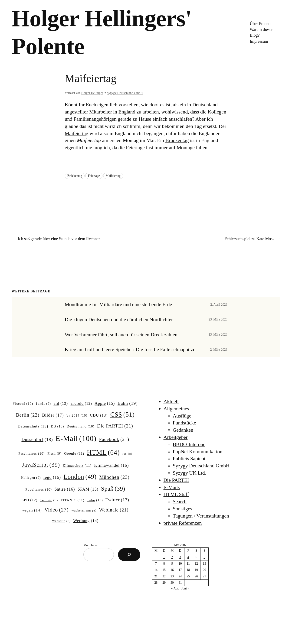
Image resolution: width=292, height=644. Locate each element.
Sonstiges (182, 509)
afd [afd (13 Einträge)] (61, 404)
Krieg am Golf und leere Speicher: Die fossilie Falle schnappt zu (130, 350)
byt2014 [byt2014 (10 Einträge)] (77, 416)
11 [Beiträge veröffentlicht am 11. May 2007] (188, 564)
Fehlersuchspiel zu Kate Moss (249, 239)
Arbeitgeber (176, 437)
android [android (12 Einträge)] (81, 404)
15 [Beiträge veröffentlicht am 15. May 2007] (164, 570)
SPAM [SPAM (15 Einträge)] (88, 489)
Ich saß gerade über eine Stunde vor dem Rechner (59, 239)
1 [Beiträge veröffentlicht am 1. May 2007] (164, 557)
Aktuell (171, 401)
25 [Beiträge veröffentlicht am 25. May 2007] (188, 576)
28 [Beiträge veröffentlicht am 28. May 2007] (156, 583)
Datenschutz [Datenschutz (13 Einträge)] (33, 426)
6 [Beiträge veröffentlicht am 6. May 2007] (204, 557)
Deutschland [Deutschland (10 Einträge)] (80, 427)
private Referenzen (183, 523)
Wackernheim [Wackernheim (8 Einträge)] (84, 511)
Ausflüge (182, 416)
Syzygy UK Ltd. (189, 473)
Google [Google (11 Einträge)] (74, 453)
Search (180, 501)
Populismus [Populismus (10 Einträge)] (39, 490)
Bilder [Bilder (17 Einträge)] (53, 415)
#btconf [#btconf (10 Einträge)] (23, 404)
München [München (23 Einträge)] (114, 477)
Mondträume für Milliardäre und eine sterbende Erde (118, 304)
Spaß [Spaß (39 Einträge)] (113, 489)
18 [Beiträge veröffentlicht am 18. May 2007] (188, 570)
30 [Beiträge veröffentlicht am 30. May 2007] (172, 583)
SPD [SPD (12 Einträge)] (30, 500)
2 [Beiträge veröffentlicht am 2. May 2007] (172, 557)
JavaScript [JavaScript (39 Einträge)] (41, 465)
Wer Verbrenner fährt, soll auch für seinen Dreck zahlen (121, 335)
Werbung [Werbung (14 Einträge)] (86, 521)
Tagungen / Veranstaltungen (201, 516)
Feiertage (94, 176)
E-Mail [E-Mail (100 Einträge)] (76, 438)
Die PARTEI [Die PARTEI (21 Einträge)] (115, 426)
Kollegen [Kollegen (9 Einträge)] (31, 478)
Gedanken (183, 430)
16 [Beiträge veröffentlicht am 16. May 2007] (172, 570)
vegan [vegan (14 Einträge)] (32, 510)
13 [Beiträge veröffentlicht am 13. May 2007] (204, 564)
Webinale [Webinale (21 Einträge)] (114, 510)
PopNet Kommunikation (198, 451)
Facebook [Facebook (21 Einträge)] (114, 439)
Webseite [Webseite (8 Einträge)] (61, 521)
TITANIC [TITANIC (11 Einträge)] (73, 500)
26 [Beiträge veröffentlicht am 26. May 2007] (196, 576)
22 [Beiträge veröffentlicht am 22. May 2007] (164, 576)
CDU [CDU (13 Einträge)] (99, 415)
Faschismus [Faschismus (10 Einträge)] (32, 454)
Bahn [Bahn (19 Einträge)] (128, 403)
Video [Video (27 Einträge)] (56, 510)
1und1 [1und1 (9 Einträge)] (43, 404)
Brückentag (177, 140)
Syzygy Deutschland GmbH (125, 93)
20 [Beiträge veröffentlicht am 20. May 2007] (204, 570)
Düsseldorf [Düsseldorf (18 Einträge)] (37, 440)
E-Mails (172, 487)
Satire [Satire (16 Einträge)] (65, 489)
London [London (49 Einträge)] (80, 477)
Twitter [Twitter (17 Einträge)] (117, 500)
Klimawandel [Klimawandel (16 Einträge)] (111, 465)
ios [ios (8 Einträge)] (127, 454)
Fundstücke (184, 423)
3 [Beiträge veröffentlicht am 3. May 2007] (180, 557)
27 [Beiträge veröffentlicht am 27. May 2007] (204, 576)
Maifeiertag (77, 133)
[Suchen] (129, 555)
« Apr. (175, 588)
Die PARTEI (176, 480)
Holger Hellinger (92, 93)
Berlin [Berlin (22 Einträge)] (28, 415)
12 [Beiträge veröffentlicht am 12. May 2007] (196, 564)
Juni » (185, 588)
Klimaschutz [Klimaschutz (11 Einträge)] (77, 465)
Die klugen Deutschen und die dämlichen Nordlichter (119, 320)
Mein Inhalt (91, 545)
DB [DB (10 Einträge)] (57, 427)
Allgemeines (176, 409)
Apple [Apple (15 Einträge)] (105, 404)
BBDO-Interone (189, 444)
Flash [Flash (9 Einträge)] (54, 453)
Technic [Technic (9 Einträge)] (49, 500)
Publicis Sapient (189, 458)
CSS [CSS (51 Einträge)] (123, 414)
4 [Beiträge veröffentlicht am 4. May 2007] (188, 557)
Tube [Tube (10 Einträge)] (95, 500)
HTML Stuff (176, 494)
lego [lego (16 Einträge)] (52, 477)
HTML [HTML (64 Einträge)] (103, 452)
